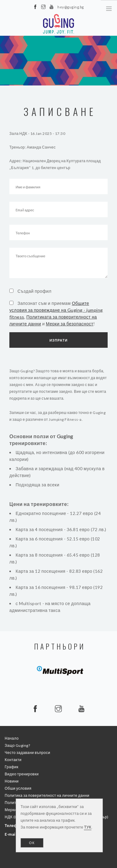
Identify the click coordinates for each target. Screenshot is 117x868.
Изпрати (58, 340)
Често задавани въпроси (27, 753)
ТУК (88, 827)
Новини (12, 781)
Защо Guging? (17, 745)
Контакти (13, 760)
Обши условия (18, 788)
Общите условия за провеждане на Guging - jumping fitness (56, 310)
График (12, 767)
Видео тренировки (22, 774)
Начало (12, 738)
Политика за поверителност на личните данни (47, 795)
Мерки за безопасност (70, 324)
